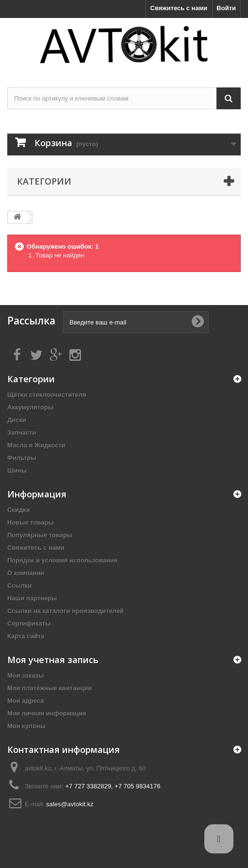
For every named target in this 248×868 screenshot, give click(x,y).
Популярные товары (40, 535)
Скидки (19, 510)
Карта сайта (26, 636)
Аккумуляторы (30, 407)
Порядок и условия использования (62, 560)
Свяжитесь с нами (179, 8)
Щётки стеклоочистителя (47, 395)
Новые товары (31, 522)
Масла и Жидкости (36, 445)
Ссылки (19, 586)
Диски (17, 420)
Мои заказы (25, 675)
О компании (26, 573)
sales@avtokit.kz (70, 804)
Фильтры (22, 458)
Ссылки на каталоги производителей (66, 611)
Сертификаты (29, 623)
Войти (226, 8)
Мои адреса (25, 701)
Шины (17, 470)
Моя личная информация (47, 713)
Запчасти (22, 433)
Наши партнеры (32, 598)
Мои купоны (26, 726)
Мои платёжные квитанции (50, 688)
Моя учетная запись (53, 660)
